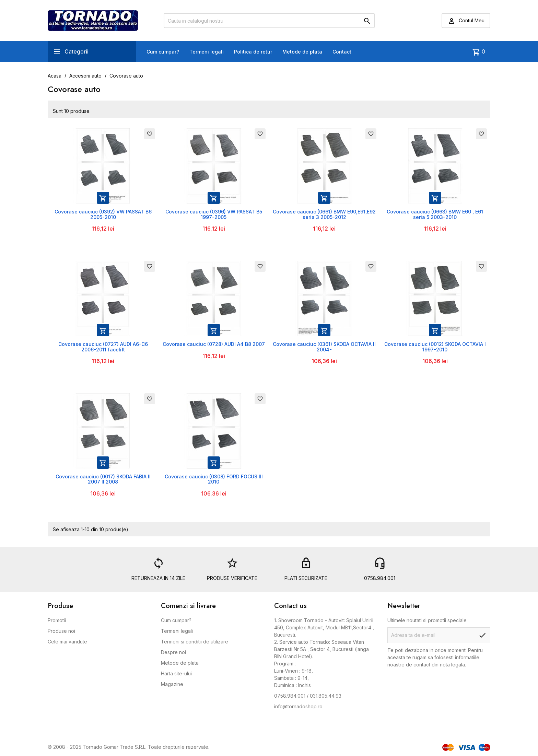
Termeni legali (207, 52)
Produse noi (61, 631)
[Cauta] (269, 21)
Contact (342, 52)
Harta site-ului (176, 673)
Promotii (57, 620)
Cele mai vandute (67, 642)
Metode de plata (302, 52)
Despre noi (173, 652)
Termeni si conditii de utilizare (195, 642)
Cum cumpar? (163, 52)
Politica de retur (253, 52)
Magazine (172, 684)
